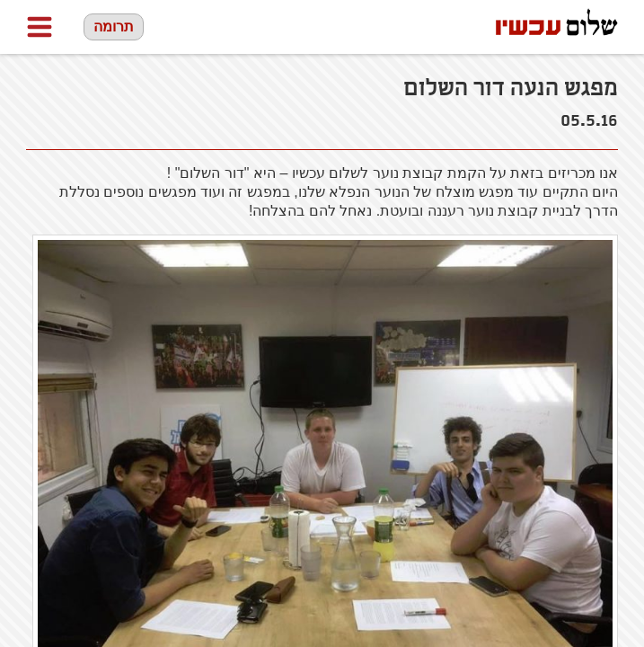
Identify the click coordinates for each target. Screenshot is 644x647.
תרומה (114, 27)
